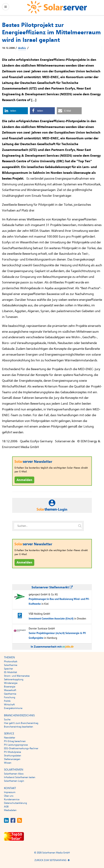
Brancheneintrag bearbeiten (19, 727)
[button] (15, 111)
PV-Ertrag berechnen (15, 741)
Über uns (9, 796)
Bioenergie (10, 687)
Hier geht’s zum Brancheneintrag (21, 723)
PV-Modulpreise (12, 752)
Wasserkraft (10, 690)
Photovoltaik (11, 662)
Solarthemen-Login (14, 781)
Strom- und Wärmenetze (17, 676)
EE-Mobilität (10, 672)
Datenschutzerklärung (15, 803)
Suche (7, 720)
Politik (7, 701)
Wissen (8, 763)
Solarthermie (11, 665)
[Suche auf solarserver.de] (80, 526)
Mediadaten (10, 810)
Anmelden (24, 480)
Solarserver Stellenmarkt (52, 587)
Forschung (10, 697)
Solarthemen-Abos (14, 774)
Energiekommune (13, 708)
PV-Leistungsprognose (16, 745)
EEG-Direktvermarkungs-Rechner (21, 748)
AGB (6, 807)
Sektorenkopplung (14, 679)
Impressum (10, 792)
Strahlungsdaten (13, 756)
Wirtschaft (9, 705)
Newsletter (10, 738)
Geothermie (10, 694)
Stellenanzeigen (12, 759)
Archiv (22, 48)
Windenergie (11, 683)
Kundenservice (12, 799)
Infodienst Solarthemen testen (20, 777)
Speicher (8, 669)
